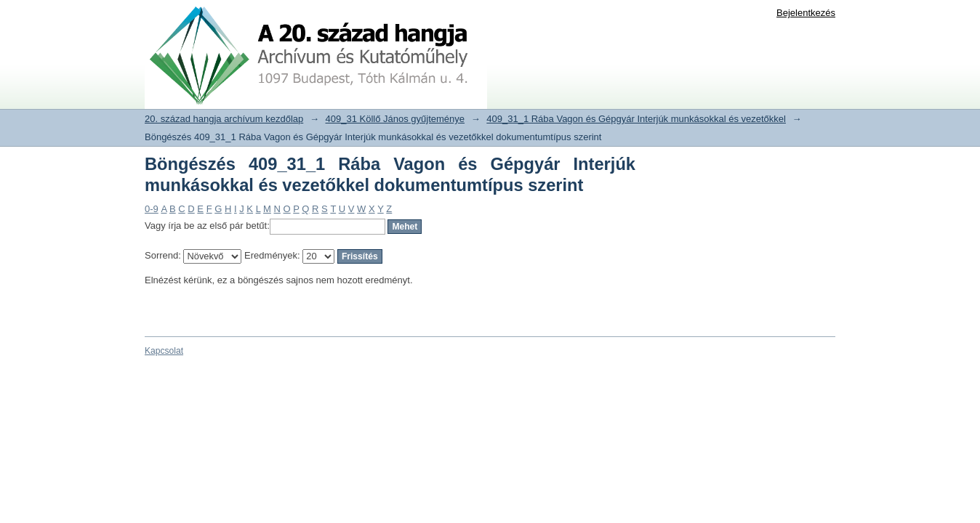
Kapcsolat (164, 351)
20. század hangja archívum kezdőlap (224, 119)
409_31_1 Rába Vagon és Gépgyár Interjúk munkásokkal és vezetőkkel (636, 119)
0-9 (152, 209)
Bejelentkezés (806, 13)
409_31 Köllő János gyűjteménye (395, 119)
